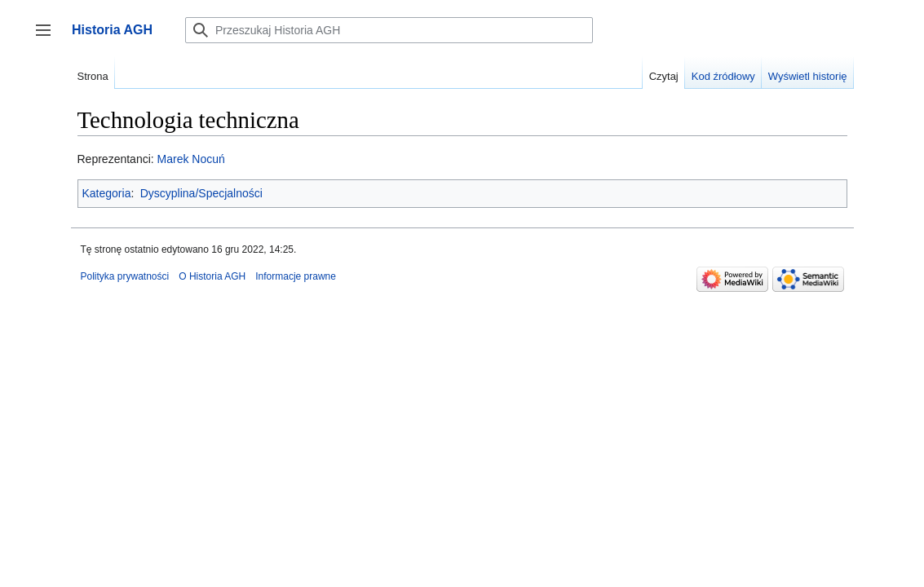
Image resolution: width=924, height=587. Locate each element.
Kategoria (107, 193)
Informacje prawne (296, 276)
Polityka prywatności (125, 276)
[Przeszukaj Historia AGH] (389, 30)
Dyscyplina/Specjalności (201, 193)
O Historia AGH (212, 276)
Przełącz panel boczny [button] (49, 38)
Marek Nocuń (191, 159)
